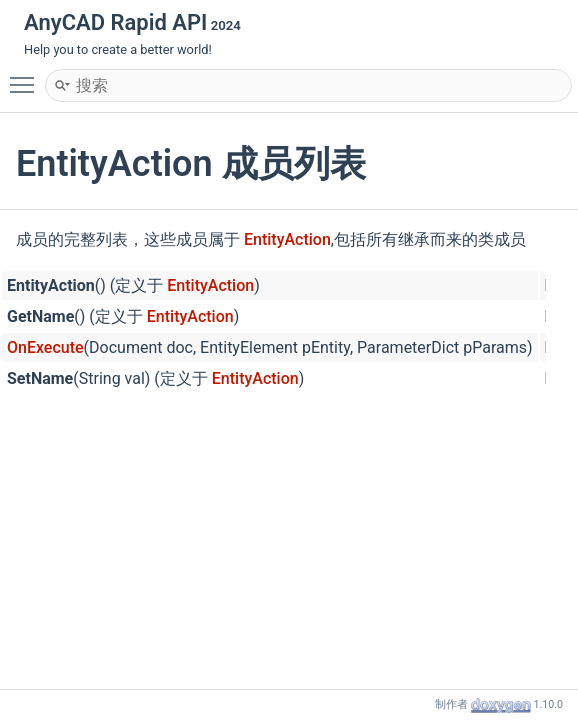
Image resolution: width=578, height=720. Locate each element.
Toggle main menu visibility (27, 76)
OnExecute (45, 347)
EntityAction (287, 239)
